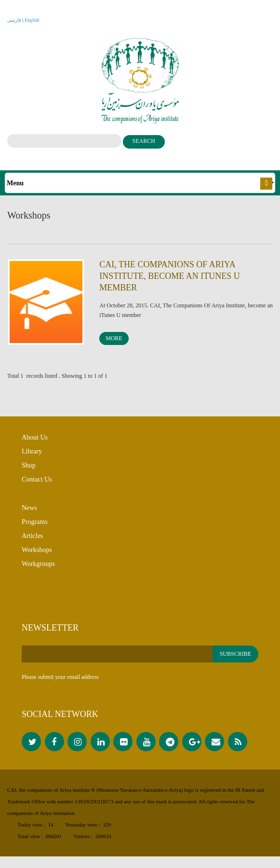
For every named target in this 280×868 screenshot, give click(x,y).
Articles (32, 542)
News (29, 514)
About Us (35, 443)
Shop (29, 471)
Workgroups (38, 570)
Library (32, 457)
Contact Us (37, 485)
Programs (35, 528)
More (114, 342)
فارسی (14, 20)
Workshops (37, 556)
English (32, 20)
